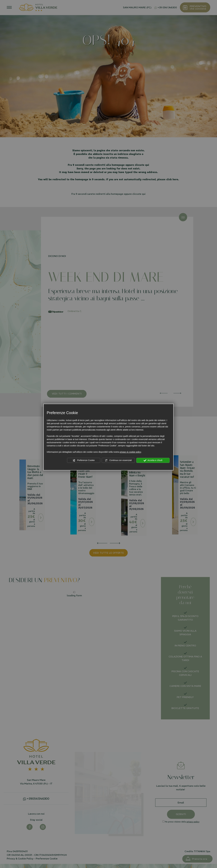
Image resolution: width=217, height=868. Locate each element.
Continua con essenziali (118, 460)
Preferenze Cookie (84, 460)
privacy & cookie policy (131, 452)
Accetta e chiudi (153, 460)
